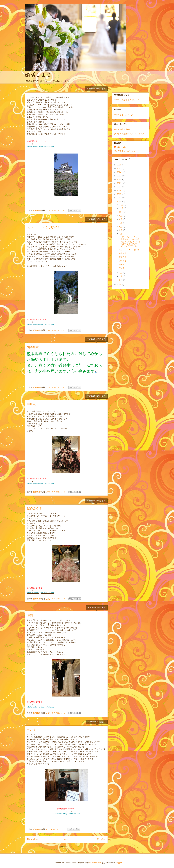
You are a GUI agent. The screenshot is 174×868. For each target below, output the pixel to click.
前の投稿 (101, 839)
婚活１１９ (38, 75)
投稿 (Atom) (68, 846)
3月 (121, 273)
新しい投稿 (32, 839)
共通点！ (33, 404)
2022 (119, 179)
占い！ (31, 730)
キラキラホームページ (124, 115)
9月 (121, 216)
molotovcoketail (95, 863)
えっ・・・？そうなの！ (44, 227)
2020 (119, 187)
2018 (119, 194)
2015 (119, 285)
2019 (119, 190)
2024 (119, 172)
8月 (121, 219)
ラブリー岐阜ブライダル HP (127, 100)
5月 (121, 230)
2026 (119, 165)
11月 (121, 208)
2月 (121, 276)
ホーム (67, 839)
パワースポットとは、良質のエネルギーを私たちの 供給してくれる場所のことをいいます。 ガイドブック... (129, 242)
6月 (121, 227)
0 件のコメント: (59, 210)
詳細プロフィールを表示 (124, 151)
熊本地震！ (34, 347)
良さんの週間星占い (123, 129)
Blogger (119, 863)
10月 (121, 212)
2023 (119, 176)
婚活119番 (121, 147)
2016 (119, 201)
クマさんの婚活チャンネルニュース (129, 134)
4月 (121, 234)
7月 (121, 223)
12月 (121, 205)
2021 (119, 183)
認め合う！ (34, 508)
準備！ (31, 615)
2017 (119, 198)
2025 (119, 168)
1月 (121, 280)
